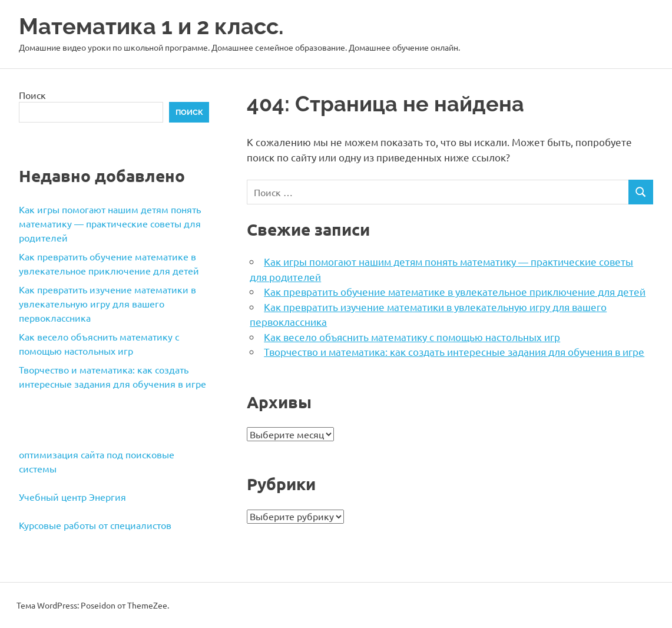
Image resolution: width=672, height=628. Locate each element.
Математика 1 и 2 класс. (151, 26)
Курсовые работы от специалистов (95, 525)
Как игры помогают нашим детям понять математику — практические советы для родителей (110, 223)
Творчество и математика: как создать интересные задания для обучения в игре (454, 351)
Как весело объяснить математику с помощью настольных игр (412, 337)
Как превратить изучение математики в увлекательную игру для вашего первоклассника (107, 303)
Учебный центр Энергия (72, 497)
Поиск (32, 95)
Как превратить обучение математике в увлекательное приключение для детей (455, 291)
